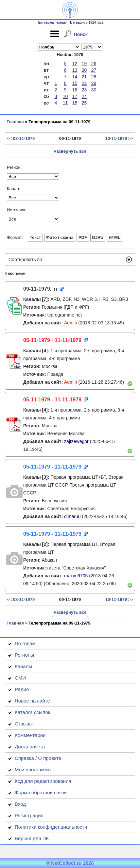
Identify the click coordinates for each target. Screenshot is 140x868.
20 (84, 70)
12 (75, 64)
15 (75, 83)
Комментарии (30, 735)
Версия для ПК (32, 838)
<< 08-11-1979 (21, 138)
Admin (71, 323)
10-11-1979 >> (119, 138)
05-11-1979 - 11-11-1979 (52, 340)
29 (94, 83)
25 (84, 103)
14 (75, 77)
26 (94, 64)
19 (84, 64)
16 (75, 90)
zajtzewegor (76, 441)
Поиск (81, 34)
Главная (15, 122)
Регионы (24, 655)
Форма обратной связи (41, 792)
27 (94, 70)
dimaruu (72, 516)
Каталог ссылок (32, 712)
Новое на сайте (32, 701)
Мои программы (33, 770)
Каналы (23, 666)
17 (75, 96)
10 (65, 96)
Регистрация (29, 815)
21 (84, 77)
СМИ (20, 678)
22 (84, 83)
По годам (25, 643)
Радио (22, 689)
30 (94, 90)
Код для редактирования (43, 781)
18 (75, 103)
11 (65, 103)
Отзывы (24, 724)
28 (94, 77)
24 (84, 96)
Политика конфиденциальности (51, 827)
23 (84, 90)
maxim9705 (76, 576)
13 (75, 70)
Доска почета (30, 747)
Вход (20, 804)
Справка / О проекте (38, 758)
